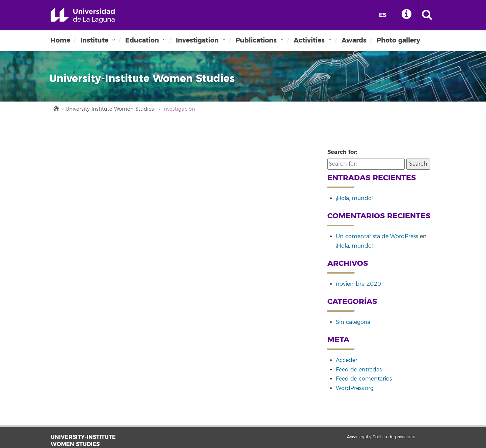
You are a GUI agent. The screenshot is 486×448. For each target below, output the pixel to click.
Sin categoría (353, 322)
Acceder (347, 360)
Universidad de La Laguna (83, 15)
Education (142, 40)
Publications (256, 40)
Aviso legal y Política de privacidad (381, 437)
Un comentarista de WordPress (377, 236)
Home (60, 40)
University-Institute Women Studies (110, 109)
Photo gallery (398, 40)
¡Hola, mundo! (354, 198)
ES (383, 15)
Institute (94, 40)
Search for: (342, 152)
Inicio (56, 108)
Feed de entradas (359, 370)
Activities (309, 40)
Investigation (197, 40)
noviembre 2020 (358, 284)
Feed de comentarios (364, 379)
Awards (354, 40)
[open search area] (427, 15)
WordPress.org (355, 388)
